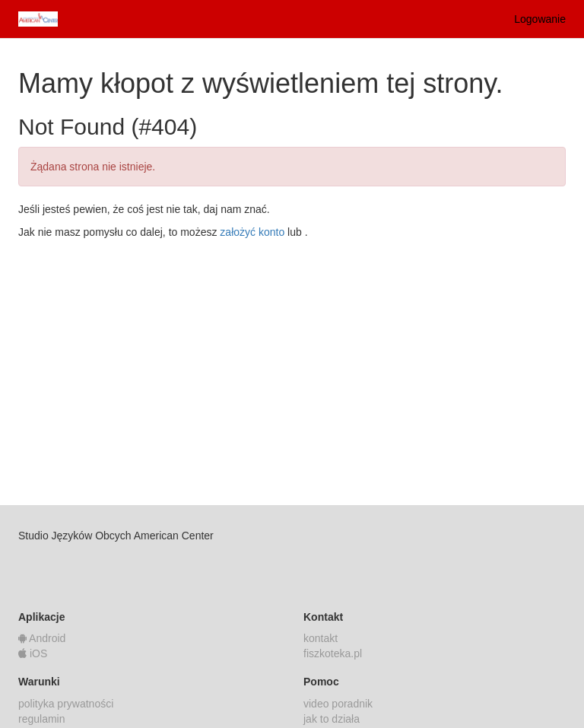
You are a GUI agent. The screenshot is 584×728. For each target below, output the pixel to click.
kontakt (321, 638)
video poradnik (338, 704)
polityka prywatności (66, 704)
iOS (33, 653)
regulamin (41, 719)
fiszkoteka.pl (333, 653)
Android (42, 638)
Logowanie (540, 19)
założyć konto (252, 232)
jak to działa (332, 719)
